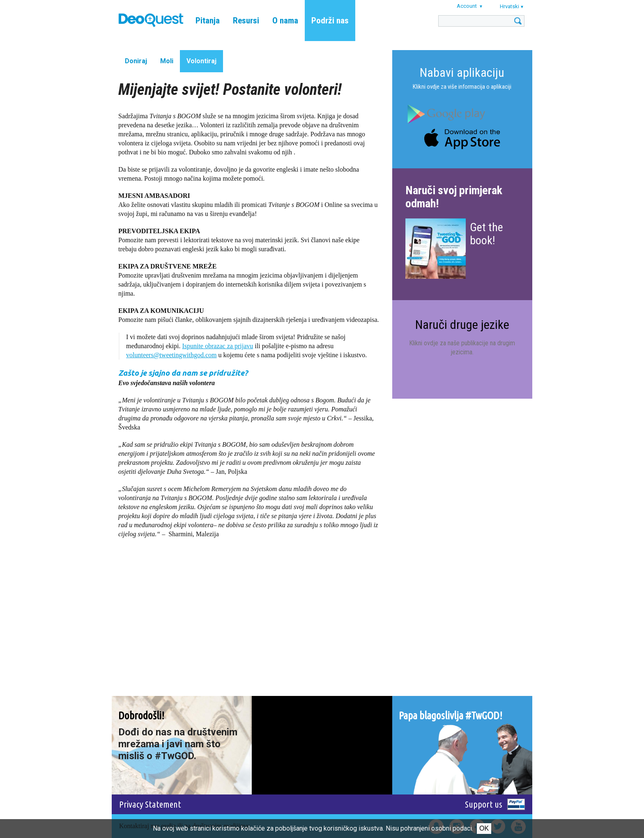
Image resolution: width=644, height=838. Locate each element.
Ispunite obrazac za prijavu (217, 346)
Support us (484, 804)
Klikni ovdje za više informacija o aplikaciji (462, 87)
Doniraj (136, 61)
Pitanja (208, 21)
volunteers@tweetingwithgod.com (171, 355)
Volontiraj (201, 61)
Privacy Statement (150, 804)
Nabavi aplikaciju (462, 72)
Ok (484, 828)
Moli (167, 61)
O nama (285, 21)
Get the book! (486, 234)
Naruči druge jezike (462, 325)
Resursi (246, 21)
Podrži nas (330, 21)
